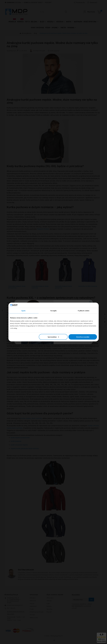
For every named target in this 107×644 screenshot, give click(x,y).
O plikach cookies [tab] (84, 311)
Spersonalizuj (53, 337)
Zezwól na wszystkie (83, 337)
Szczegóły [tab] (53, 311)
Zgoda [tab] (23, 311)
